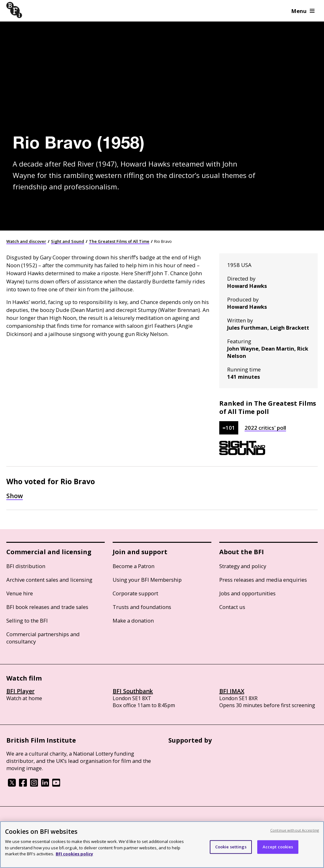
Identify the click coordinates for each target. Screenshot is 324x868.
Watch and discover (26, 241)
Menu (303, 11)
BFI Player (20, 691)
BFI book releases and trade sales (47, 607)
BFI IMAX (232, 691)
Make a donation (133, 621)
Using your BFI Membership (147, 580)
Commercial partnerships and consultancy (43, 638)
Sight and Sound (68, 241)
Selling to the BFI (27, 621)
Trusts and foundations (142, 607)
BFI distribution (26, 566)
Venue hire (20, 593)
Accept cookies (278, 847)
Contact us (232, 607)
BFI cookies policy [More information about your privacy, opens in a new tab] (74, 854)
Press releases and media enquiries (263, 580)
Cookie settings (231, 847)
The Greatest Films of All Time (119, 241)
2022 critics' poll (265, 428)
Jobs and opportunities (247, 593)
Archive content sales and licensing (49, 580)
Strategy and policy (243, 566)
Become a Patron (134, 566)
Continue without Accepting (295, 830)
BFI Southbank (133, 691)
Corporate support (135, 593)
